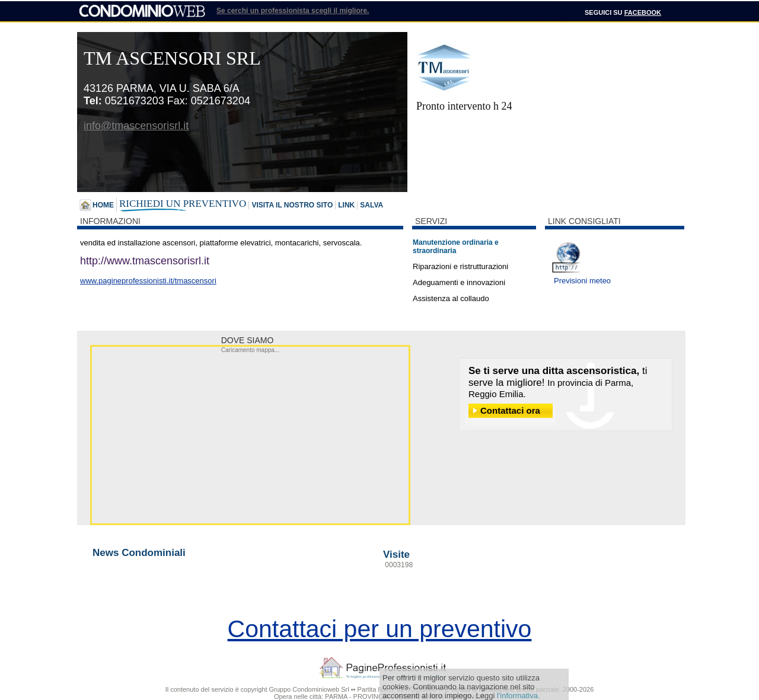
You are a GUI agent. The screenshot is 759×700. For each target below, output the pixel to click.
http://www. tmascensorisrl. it (145, 261)
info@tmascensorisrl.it (136, 126)
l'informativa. (519, 696)
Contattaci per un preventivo (380, 629)
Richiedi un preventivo (183, 204)
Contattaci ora (510, 410)
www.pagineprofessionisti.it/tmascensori (148, 281)
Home (103, 205)
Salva (371, 205)
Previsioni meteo (582, 281)
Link (346, 205)
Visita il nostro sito (292, 205)
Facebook (643, 12)
